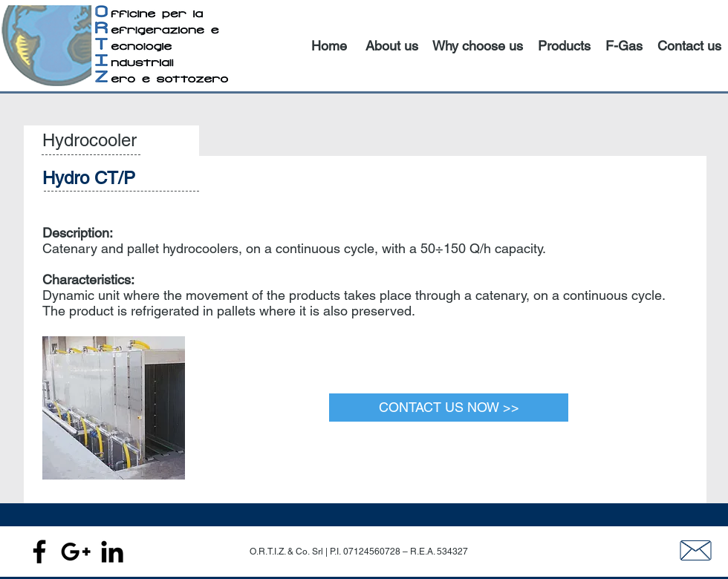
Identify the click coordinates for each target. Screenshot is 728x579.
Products (564, 46)
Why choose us (478, 46)
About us (392, 46)
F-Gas (624, 46)
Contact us (689, 46)
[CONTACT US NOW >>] (449, 408)
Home (329, 46)
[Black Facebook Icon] (39, 552)
